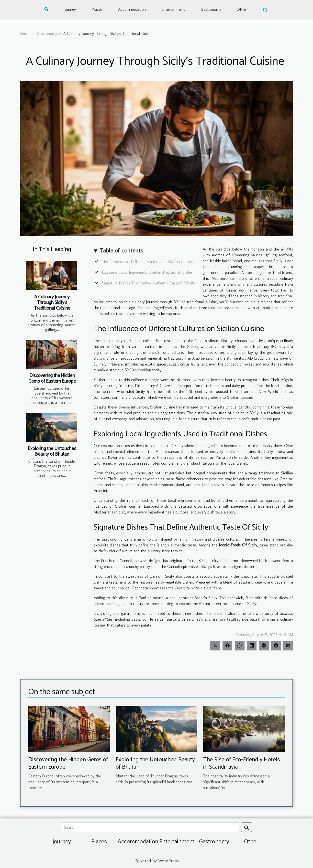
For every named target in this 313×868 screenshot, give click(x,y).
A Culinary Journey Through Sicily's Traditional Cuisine (52, 303)
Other (242, 9)
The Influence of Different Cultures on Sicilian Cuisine (148, 261)
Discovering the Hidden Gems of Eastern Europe (52, 378)
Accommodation (132, 9)
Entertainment (173, 9)
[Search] (150, 827)
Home (25, 33)
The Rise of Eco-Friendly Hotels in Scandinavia (242, 763)
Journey (70, 9)
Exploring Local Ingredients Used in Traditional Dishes (147, 272)
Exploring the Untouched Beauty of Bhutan (52, 451)
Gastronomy (211, 9)
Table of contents (121, 250)
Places (97, 9)
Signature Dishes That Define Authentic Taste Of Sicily (148, 283)
